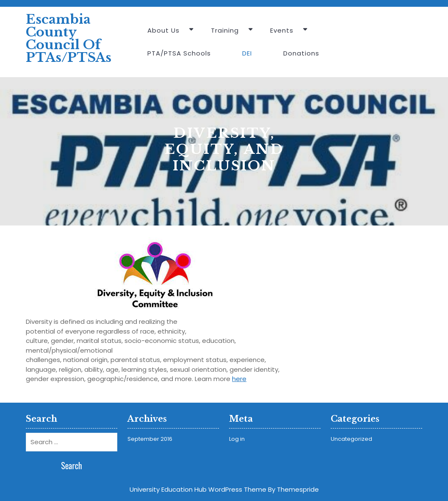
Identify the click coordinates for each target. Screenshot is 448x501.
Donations (301, 53)
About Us (163, 30)
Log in (237, 439)
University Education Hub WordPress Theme (198, 489)
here (239, 379)
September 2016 (150, 439)
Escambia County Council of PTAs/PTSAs (69, 38)
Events (282, 30)
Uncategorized (351, 439)
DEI (247, 53)
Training (225, 30)
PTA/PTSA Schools (179, 53)
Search (72, 465)
